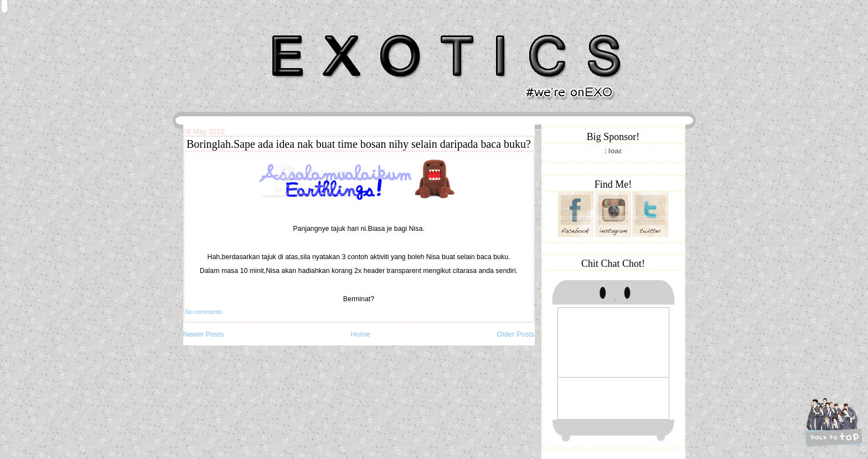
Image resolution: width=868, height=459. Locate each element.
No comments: (205, 312)
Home (361, 334)
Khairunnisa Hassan (304, 30)
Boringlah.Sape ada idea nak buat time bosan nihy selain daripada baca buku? (359, 144)
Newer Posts (204, 334)
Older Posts (516, 334)
